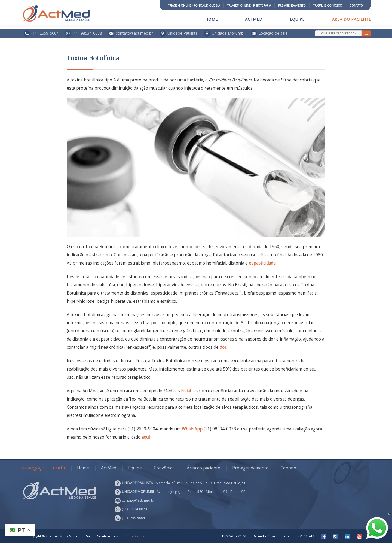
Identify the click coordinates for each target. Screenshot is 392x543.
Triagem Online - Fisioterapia (249, 5)
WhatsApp (192, 429)
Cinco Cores (135, 536)
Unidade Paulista (182, 33)
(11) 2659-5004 (45, 33)
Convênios (164, 468)
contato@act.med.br (131, 33)
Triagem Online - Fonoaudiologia (194, 5)
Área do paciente (352, 19)
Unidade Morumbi (228, 33)
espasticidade (262, 263)
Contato (356, 5)
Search (315, 30)
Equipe (297, 19)
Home (211, 19)
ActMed (254, 19)
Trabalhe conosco (328, 5)
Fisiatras (189, 391)
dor (223, 347)
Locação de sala (273, 33)
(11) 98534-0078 (87, 33)
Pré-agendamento (292, 5)
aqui (146, 437)
